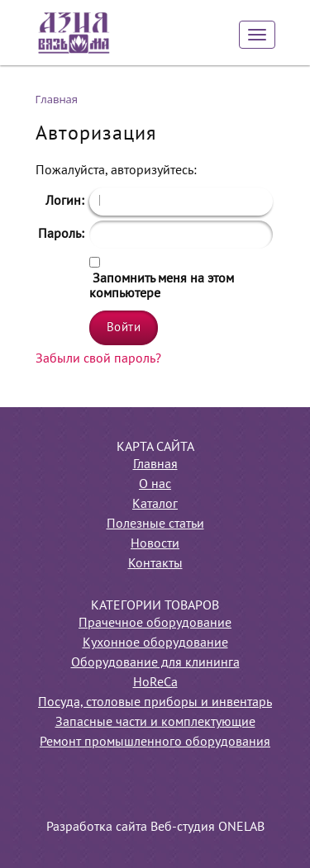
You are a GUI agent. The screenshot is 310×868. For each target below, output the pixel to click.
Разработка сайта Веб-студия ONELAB (155, 828)
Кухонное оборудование (155, 643)
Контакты (155, 564)
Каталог (155, 505)
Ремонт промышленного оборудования (155, 742)
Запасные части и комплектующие (155, 723)
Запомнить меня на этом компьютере (162, 287)
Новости (155, 544)
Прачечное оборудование (155, 624)
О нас (155, 485)
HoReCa (155, 683)
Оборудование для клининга (155, 663)
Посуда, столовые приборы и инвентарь (155, 703)
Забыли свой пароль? (98, 359)
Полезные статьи (155, 524)
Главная (155, 465)
